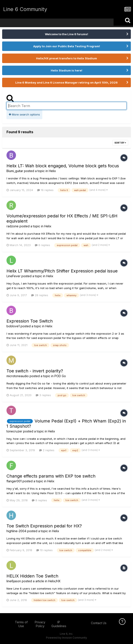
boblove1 (13, 326)
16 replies (45, 190)
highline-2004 (16, 531)
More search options (24, 114)
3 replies (43, 395)
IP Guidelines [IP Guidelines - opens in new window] (59, 624)
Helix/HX (54, 581)
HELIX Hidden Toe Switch (32, 576)
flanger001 (14, 481)
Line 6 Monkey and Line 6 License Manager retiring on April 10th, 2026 (66, 82)
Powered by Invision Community (66, 638)
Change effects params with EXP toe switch (51, 476)
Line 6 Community (25, 9)
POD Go (60, 376)
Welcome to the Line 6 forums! (66, 34)
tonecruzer (14, 431)
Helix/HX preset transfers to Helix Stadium (66, 58)
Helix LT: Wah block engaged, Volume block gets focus (63, 166)
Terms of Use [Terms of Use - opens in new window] (21, 624)
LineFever (13, 276)
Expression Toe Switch (30, 321)
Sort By (120, 143)
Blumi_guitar (15, 171)
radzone (13, 226)
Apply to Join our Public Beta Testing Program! (67, 46)
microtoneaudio (18, 376)
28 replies (40, 295)
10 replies (44, 550)
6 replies (42, 245)
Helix (52, 171)
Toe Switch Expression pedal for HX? (44, 526)
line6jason (14, 581)
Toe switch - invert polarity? (35, 371)
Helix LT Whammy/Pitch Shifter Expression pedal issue (62, 271)
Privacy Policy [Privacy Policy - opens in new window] (40, 624)
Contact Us (99, 623)
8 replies (39, 500)
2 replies (47, 450)
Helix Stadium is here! (66, 70)
